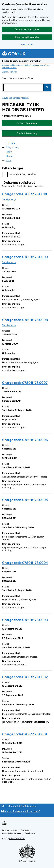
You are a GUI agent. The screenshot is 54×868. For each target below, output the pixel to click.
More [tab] (8, 160)
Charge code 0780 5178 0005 (25, 500)
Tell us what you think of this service (19, 806)
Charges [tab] (10, 156)
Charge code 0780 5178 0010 (25, 194)
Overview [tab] (10, 143)
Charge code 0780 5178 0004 (25, 563)
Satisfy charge (9, 199)
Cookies (15, 830)
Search (47, 87)
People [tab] (9, 152)
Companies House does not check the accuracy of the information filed (25, 66)
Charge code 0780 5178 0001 (25, 734)
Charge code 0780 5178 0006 (25, 440)
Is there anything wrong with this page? (20, 811)
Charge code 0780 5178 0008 (25, 320)
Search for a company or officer (18, 78)
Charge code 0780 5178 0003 (25, 620)
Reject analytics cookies (27, 37)
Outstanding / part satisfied (19, 174)
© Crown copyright (27, 861)
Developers (30, 833)
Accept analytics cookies (27, 29)
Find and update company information (22, 61)
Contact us (26, 830)
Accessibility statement (12, 833)
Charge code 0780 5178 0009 (25, 257)
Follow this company (27, 123)
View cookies (27, 44)
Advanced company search (15, 98)
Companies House (17, 838)
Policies (5, 830)
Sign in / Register (9, 72)
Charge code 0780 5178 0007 (25, 383)
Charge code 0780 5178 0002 (25, 677)
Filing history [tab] (12, 147)
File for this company (27, 133)
